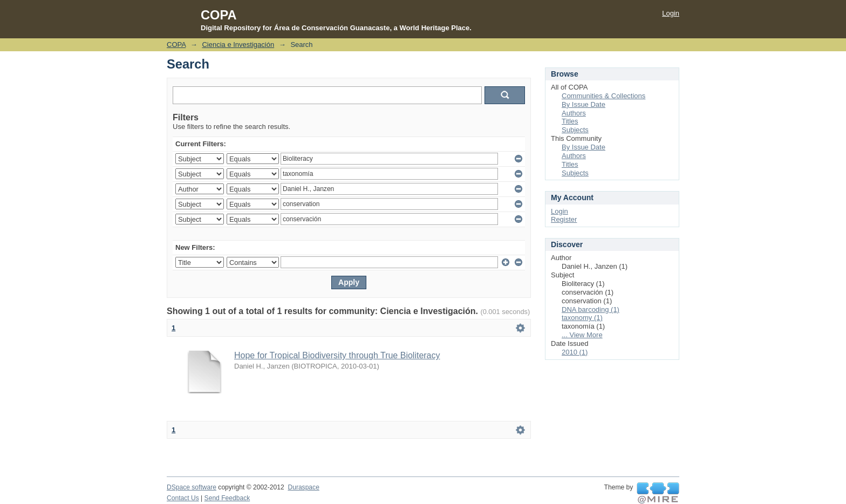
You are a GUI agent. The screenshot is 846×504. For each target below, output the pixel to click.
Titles (570, 121)
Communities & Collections (603, 96)
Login (671, 13)
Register (564, 219)
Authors (574, 113)
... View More (582, 335)
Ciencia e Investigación (238, 45)
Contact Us (183, 498)
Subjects (575, 130)
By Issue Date (584, 104)
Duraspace (303, 487)
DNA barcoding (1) (591, 309)
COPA (176, 45)
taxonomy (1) (582, 318)
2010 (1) (575, 352)
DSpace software (192, 487)
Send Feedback (227, 498)
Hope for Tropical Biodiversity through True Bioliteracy (337, 355)
